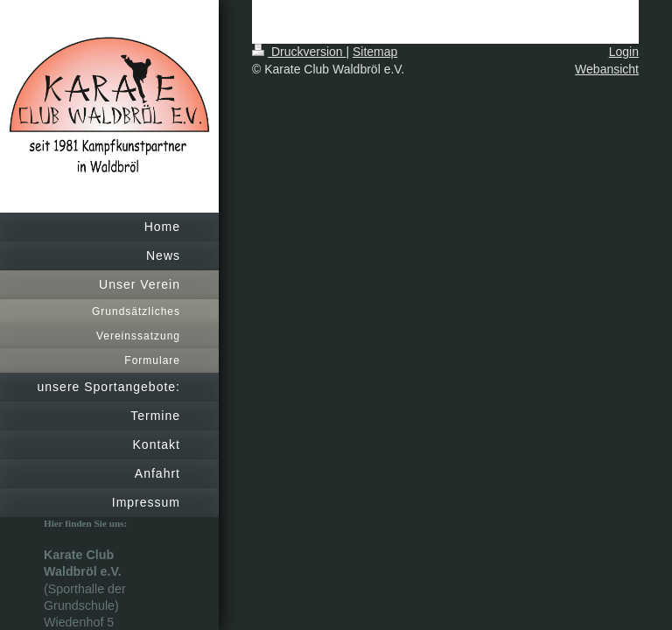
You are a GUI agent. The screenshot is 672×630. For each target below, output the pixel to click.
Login (624, 52)
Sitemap (375, 52)
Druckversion (299, 52)
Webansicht (607, 69)
